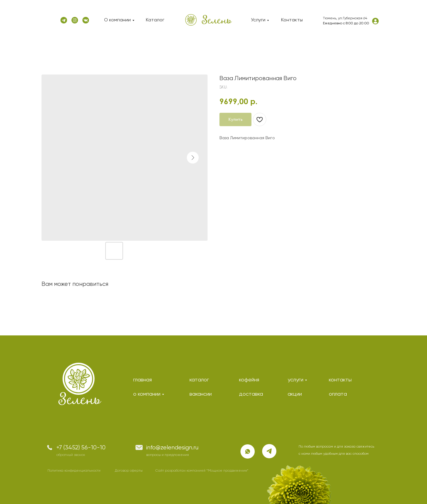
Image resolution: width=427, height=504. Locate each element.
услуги (295, 380)
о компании (147, 394)
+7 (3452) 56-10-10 (81, 448)
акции (295, 394)
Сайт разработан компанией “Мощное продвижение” (202, 471)
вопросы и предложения (168, 455)
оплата (338, 394)
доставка (251, 394)
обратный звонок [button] (71, 455)
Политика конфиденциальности (74, 471)
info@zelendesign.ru (172, 448)
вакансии (201, 394)
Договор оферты (129, 471)
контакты (340, 380)
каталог (199, 380)
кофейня (249, 380)
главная (142, 380)
